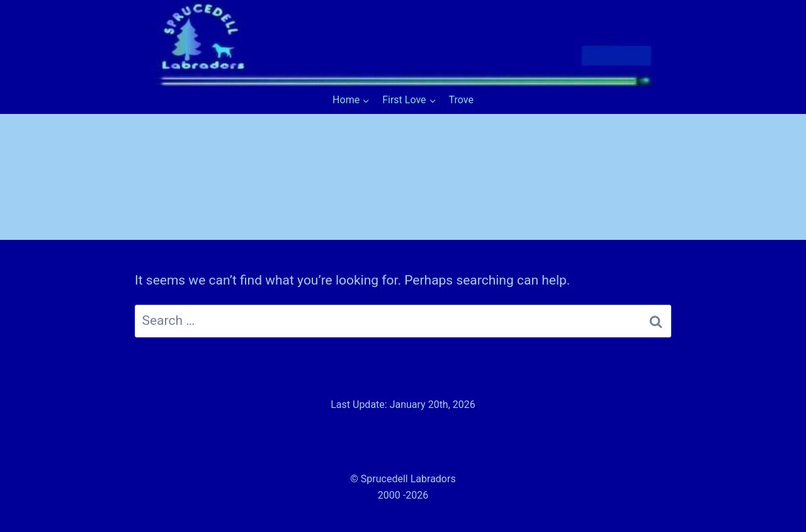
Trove (461, 100)
